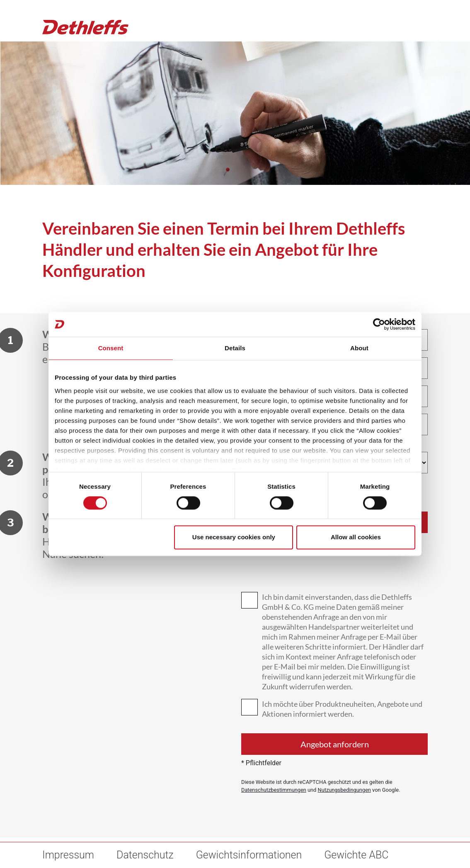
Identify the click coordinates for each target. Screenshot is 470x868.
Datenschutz (145, 855)
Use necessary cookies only (234, 537)
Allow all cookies (356, 537)
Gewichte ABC (356, 855)
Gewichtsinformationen (249, 855)
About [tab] (359, 348)
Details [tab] (235, 348)
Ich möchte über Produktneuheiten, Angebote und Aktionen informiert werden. (342, 709)
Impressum (68, 855)
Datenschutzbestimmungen (274, 790)
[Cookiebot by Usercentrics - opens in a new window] (379, 324)
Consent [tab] (111, 348)
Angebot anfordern (335, 744)
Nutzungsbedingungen (344, 790)
